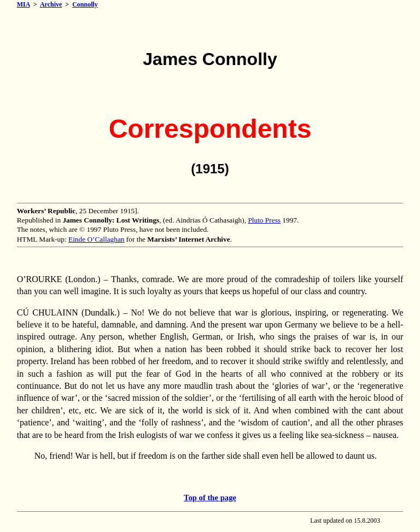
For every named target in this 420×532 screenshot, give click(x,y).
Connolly (85, 4)
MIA (24, 4)
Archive (51, 4)
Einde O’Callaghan (97, 239)
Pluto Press (264, 220)
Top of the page (210, 498)
